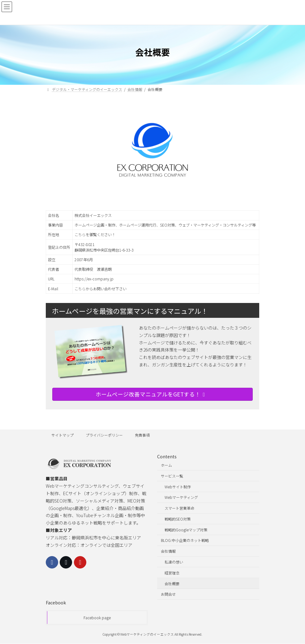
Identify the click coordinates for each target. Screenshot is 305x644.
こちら (80, 235)
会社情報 (168, 551)
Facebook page (97, 618)
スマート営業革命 (179, 508)
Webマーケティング (181, 497)
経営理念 (172, 573)
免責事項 (142, 435)
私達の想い (174, 562)
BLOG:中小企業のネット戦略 (185, 540)
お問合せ (168, 594)
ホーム (166, 465)
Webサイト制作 (178, 487)
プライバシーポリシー (104, 435)
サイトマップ (62, 435)
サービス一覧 (172, 476)
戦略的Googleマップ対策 (186, 530)
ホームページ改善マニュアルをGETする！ (151, 394)
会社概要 (172, 583)
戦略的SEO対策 (178, 519)
